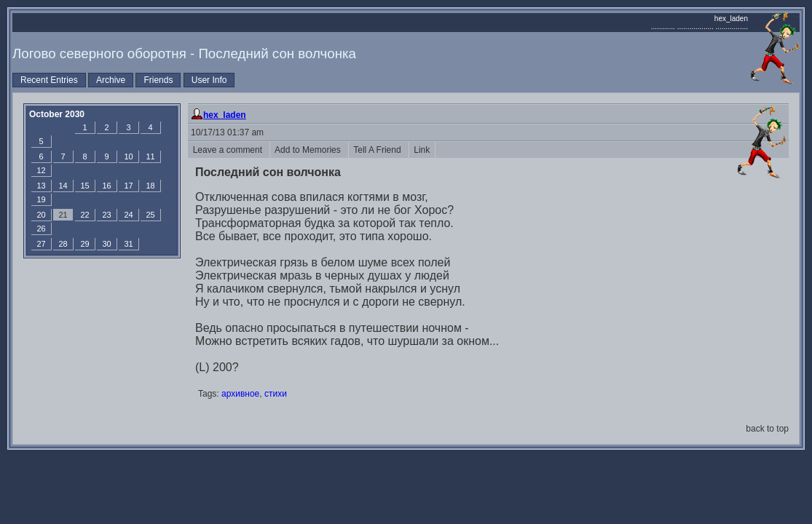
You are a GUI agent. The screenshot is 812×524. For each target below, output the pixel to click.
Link (422, 150)
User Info (209, 80)
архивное (240, 394)
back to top (767, 429)
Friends (158, 80)
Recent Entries (49, 80)
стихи (276, 394)
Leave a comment (229, 150)
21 (63, 215)
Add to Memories (309, 150)
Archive (111, 80)
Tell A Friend (379, 150)
